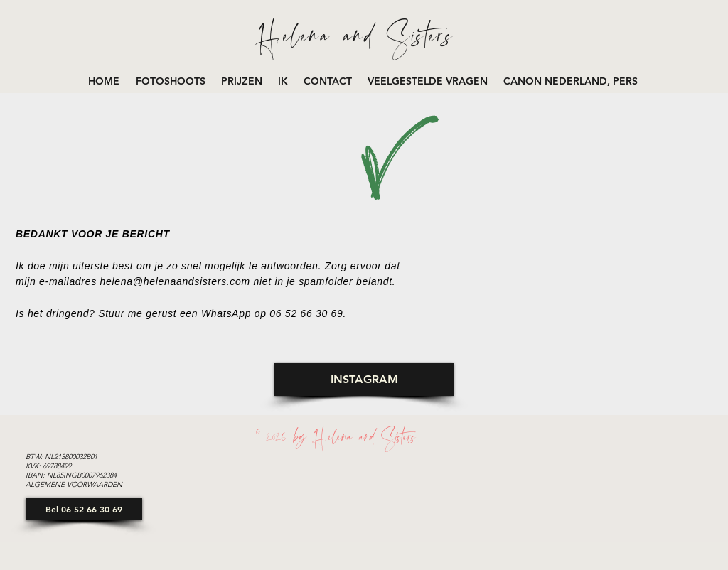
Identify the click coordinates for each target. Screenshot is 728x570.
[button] (171, 81)
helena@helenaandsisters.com (175, 281)
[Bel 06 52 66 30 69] (84, 509)
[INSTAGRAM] (364, 380)
